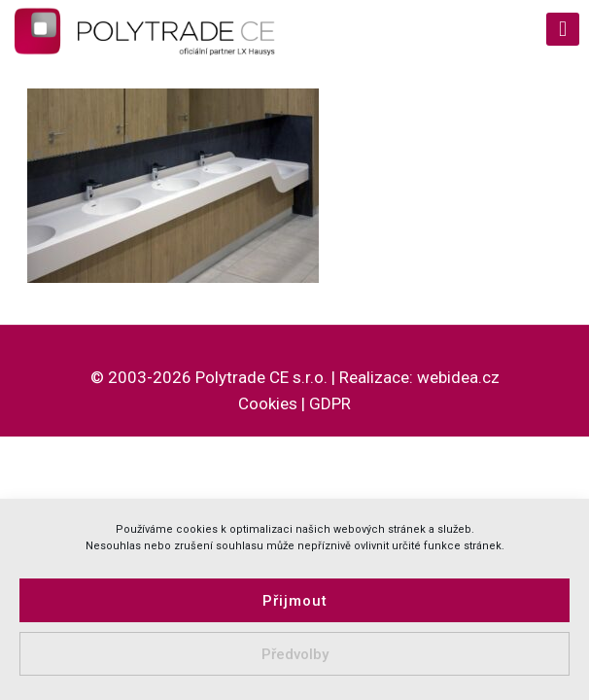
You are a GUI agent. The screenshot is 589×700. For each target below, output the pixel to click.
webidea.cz (458, 377)
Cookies (268, 403)
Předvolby (295, 654)
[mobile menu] (563, 29)
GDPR (330, 403)
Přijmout (295, 601)
